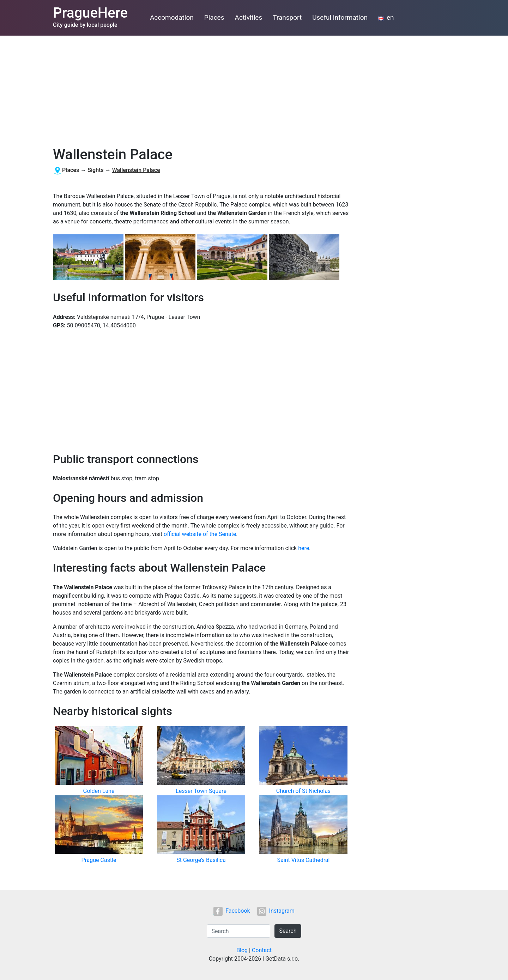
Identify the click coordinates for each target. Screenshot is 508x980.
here (304, 548)
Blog (242, 950)
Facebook (232, 911)
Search (288, 931)
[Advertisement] (254, 88)
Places (214, 17)
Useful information (340, 17)
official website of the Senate (200, 534)
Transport (287, 17)
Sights (96, 170)
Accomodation (172, 17)
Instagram (276, 911)
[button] (89, 258)
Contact (262, 950)
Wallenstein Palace (136, 170)
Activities (249, 17)
